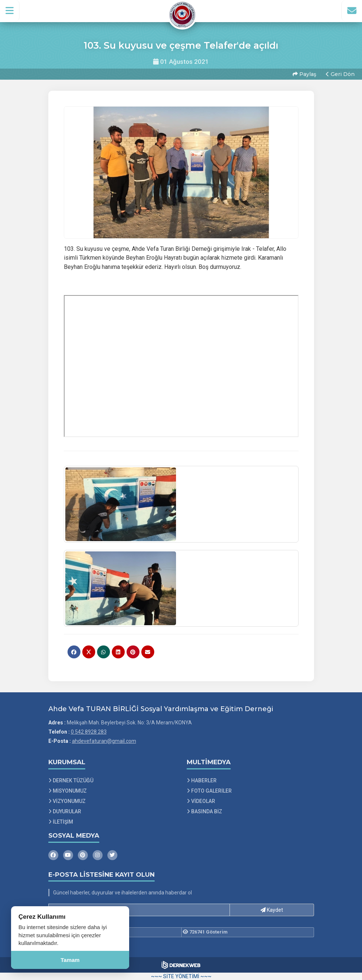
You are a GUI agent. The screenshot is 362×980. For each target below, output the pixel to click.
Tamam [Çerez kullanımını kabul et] (70, 960)
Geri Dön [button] (340, 74)
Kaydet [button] (272, 910)
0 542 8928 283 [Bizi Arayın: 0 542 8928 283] (89, 732)
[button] (10, 11)
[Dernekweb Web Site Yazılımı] (181, 965)
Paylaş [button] (304, 74)
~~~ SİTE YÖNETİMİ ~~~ (181, 976)
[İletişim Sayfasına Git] (352, 11)
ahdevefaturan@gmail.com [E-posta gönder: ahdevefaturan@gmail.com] (104, 741)
